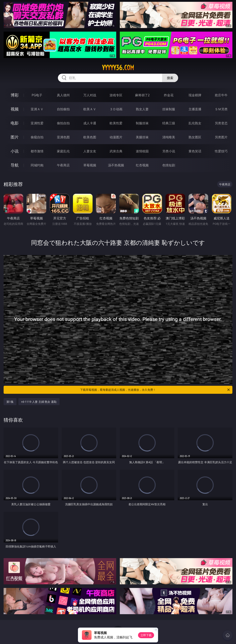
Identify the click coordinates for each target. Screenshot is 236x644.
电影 (15, 123)
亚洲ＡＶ (37, 109)
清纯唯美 (169, 137)
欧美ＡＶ (90, 109)
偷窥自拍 (37, 137)
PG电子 (37, 95)
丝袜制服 (169, 109)
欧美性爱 (116, 123)
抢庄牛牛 (221, 95)
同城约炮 (37, 165)
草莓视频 (90, 165)
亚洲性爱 (37, 123)
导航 (15, 165)
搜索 (170, 78)
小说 (15, 151)
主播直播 (195, 109)
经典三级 (169, 123)
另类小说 (169, 151)
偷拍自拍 (63, 123)
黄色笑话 (195, 151)
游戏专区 (116, 95)
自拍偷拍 (63, 109)
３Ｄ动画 (116, 109)
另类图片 (221, 137)
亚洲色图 (63, 137)
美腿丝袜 (142, 137)
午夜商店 (63, 165)
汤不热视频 (116, 165)
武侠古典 (116, 151)
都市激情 (37, 151)
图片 (15, 137)
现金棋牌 (195, 95)
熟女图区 (195, 137)
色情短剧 (169, 165)
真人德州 (63, 95)
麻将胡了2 (142, 95)
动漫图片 (116, 137)
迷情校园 (142, 151)
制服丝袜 (142, 123)
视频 (15, 109)
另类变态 (221, 123)
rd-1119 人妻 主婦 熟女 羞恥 (39, 402)
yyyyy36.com (118, 68)
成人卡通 (90, 123)
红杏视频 (142, 165)
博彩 (15, 95)
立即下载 (146, 635)
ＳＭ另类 (221, 109)
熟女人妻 (142, 109)
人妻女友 (90, 151)
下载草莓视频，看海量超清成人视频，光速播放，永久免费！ (155, 390)
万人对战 (90, 95)
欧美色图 (90, 137)
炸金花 (169, 95)
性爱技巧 (221, 151)
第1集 (10, 402)
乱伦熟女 (195, 123)
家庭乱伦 (63, 151)
